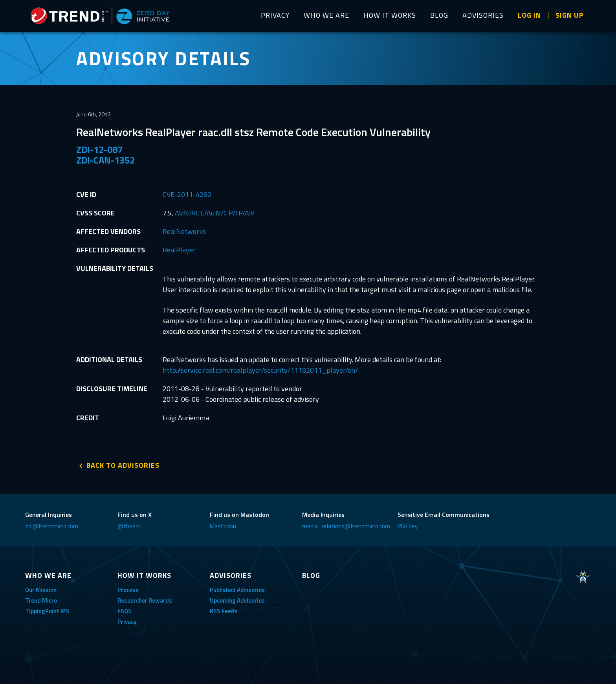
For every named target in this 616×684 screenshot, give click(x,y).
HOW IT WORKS (390, 15)
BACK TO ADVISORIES (123, 465)
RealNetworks (184, 231)
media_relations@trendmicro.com (346, 526)
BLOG (439, 15)
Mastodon (223, 526)
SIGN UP (570, 15)
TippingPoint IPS (47, 611)
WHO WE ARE (326, 15)
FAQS (125, 611)
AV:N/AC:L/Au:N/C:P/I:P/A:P (215, 213)
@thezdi (129, 526)
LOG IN (529, 15)
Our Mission (41, 590)
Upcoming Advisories (237, 600)
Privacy (127, 622)
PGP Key (408, 526)
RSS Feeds (224, 611)
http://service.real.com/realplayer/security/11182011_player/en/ (260, 370)
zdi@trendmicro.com (52, 526)
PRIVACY (275, 15)
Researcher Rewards (145, 600)
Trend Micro (41, 600)
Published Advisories (237, 590)
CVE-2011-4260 (187, 194)
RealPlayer (179, 250)
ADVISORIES (483, 15)
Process (128, 590)
